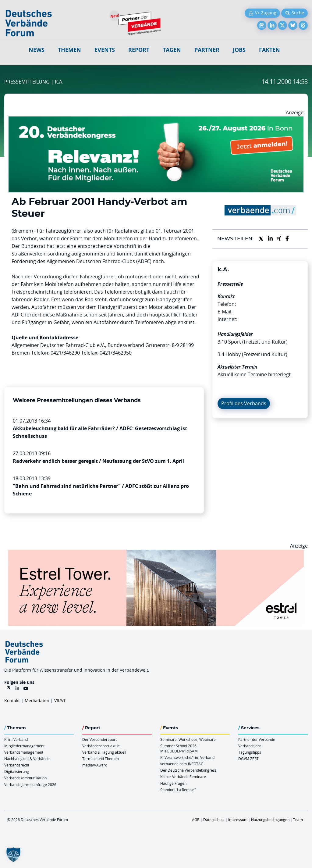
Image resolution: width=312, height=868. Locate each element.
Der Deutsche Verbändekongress (188, 770)
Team (298, 820)
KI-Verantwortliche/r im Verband (187, 757)
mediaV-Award (95, 765)
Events (105, 50)
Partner (207, 50)
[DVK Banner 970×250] (156, 120)
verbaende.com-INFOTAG (182, 764)
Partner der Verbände (257, 739)
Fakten (269, 50)
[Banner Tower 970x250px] (156, 553)
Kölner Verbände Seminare (183, 777)
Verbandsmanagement (24, 752)
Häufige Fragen (173, 783)
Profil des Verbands (244, 403)
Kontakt (12, 700)
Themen (69, 50)
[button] (13, 855)
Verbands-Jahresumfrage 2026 (30, 784)
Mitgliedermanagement (24, 746)
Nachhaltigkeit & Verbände (27, 759)
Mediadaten (37, 700)
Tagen (172, 50)
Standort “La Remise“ (178, 790)
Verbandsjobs (250, 746)
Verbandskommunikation (25, 778)
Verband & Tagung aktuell (104, 752)
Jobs (239, 50)
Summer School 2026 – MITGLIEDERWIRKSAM (180, 748)
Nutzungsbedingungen (270, 820)
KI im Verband (16, 739)
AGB (196, 820)
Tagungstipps (250, 752)
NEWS (37, 50)
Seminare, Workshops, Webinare (188, 739)
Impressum (238, 820)
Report (139, 50)
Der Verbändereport (99, 739)
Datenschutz (214, 820)
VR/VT (60, 700)
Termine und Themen (101, 759)
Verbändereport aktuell (102, 746)
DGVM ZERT (248, 759)
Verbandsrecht (17, 765)
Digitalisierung (17, 771)
